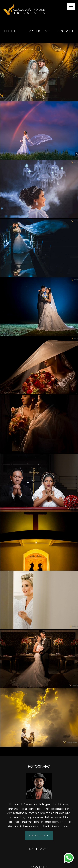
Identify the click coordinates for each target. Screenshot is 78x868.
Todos (11, 31)
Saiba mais (39, 827)
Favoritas (38, 31)
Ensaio (66, 31)
